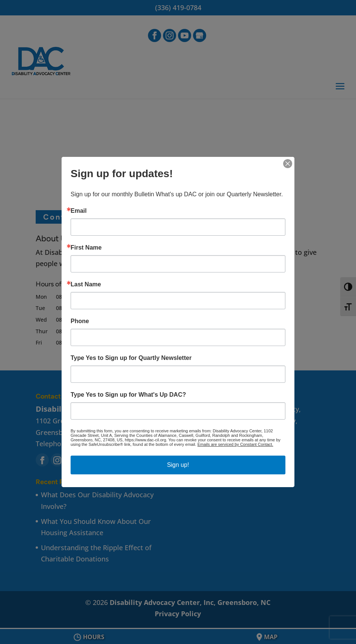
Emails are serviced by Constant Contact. (235, 444)
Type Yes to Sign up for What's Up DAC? (128, 395)
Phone (80, 321)
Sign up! (178, 465)
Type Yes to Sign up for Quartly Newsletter (131, 358)
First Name (86, 248)
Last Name (86, 284)
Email (79, 211)
